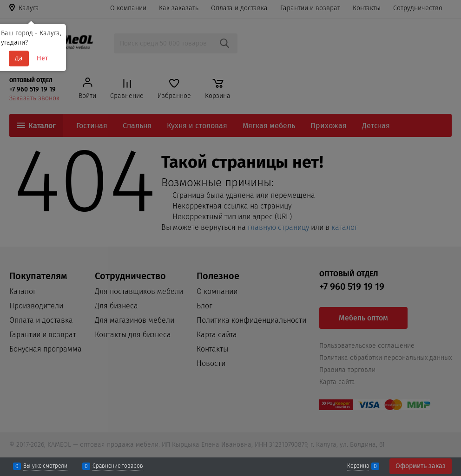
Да (19, 58)
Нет (42, 58)
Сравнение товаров (118, 466)
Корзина (358, 466)
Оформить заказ (421, 466)
